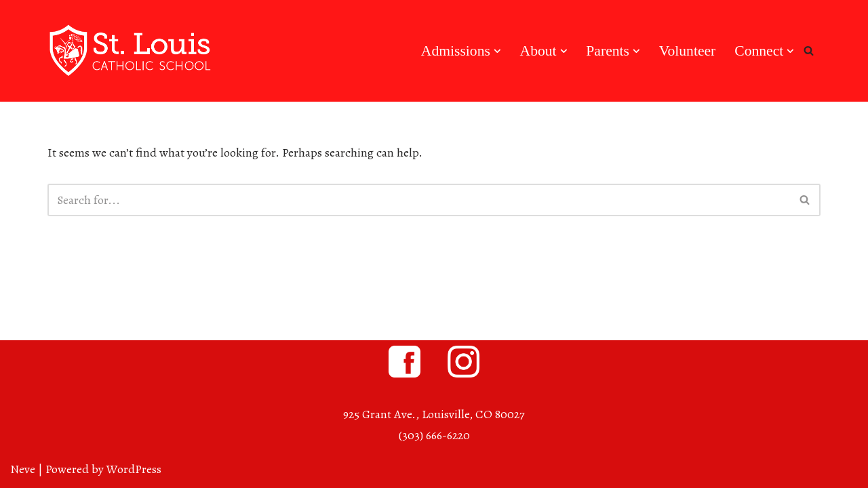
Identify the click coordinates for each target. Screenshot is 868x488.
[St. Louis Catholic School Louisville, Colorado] (132, 51)
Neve (23, 469)
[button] (497, 51)
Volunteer (688, 51)
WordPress (134, 469)
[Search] (809, 50)
